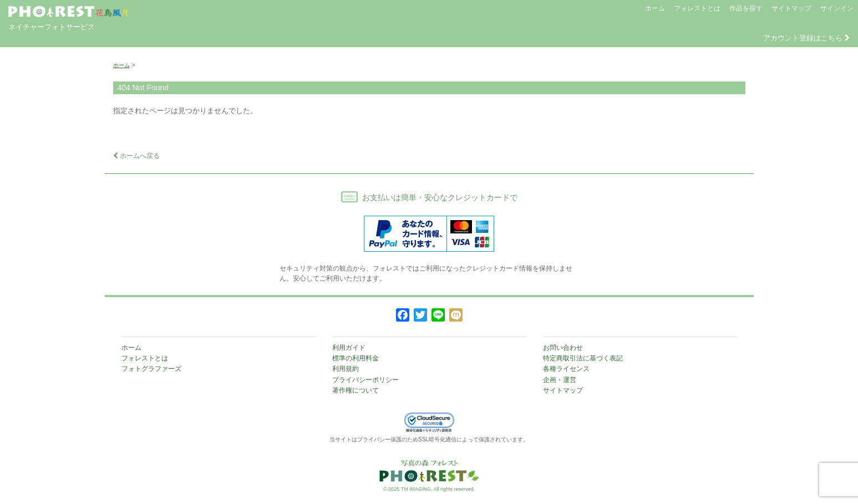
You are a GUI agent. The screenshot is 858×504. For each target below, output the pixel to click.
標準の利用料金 (356, 358)
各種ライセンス (566, 369)
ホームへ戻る (136, 156)
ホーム (655, 8)
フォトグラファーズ (151, 369)
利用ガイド (349, 348)
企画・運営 (560, 380)
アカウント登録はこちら (806, 38)
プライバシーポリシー (365, 380)
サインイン (837, 8)
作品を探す (746, 8)
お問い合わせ (563, 348)
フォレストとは (697, 8)
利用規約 (346, 369)
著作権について (356, 390)
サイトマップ (791, 8)
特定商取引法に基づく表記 (583, 358)
